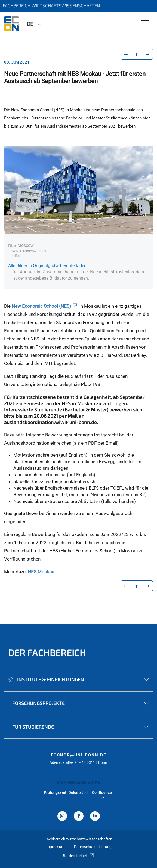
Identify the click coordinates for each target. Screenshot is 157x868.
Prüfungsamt (55, 792)
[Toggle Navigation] (145, 23)
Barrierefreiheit (78, 856)
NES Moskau (41, 572)
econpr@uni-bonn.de (78, 755)
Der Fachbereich (47, 652)
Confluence (102, 795)
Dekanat (79, 792)
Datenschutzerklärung (93, 847)
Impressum (55, 847)
